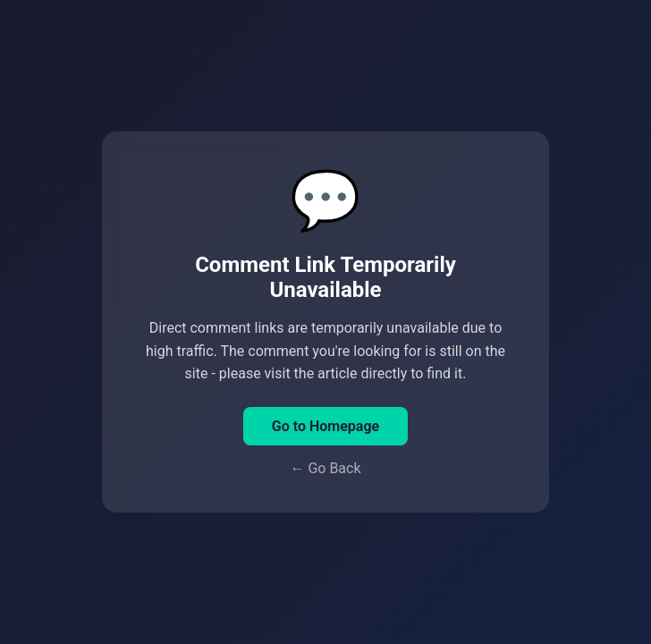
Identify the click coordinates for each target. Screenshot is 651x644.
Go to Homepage (325, 426)
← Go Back (325, 468)
